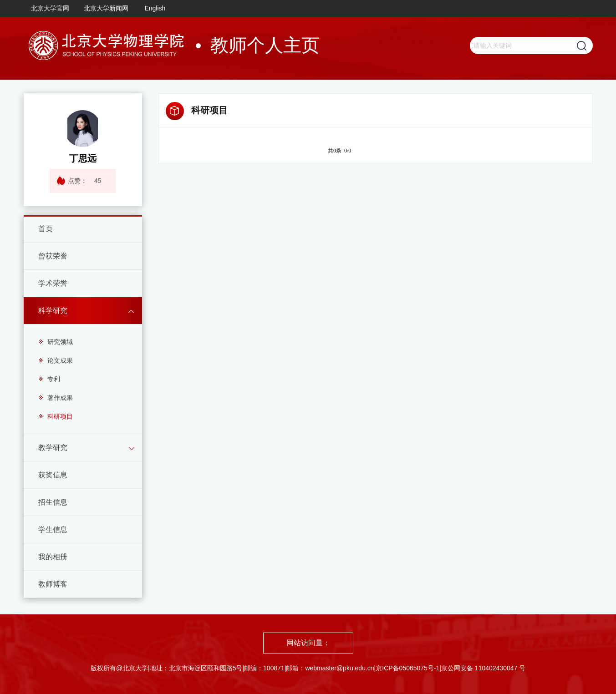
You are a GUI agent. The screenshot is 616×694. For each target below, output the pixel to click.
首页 (46, 229)
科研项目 (56, 416)
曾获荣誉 (53, 256)
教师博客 (53, 584)
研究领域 (56, 342)
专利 (49, 379)
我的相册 (53, 557)
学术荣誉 (53, 283)
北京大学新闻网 (106, 8)
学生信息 (53, 529)
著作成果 (56, 398)
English (155, 8)
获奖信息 (53, 475)
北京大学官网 (50, 8)
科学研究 (53, 311)
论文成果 (56, 360)
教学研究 (53, 448)
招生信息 (53, 502)
